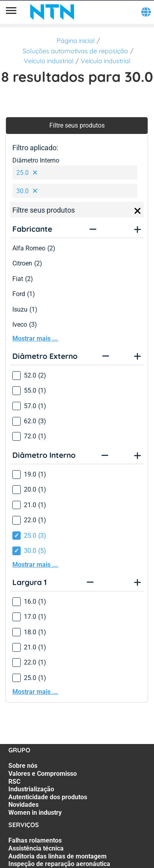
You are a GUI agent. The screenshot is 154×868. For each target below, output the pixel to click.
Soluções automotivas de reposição (75, 51)
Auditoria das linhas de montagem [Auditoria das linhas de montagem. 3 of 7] (58, 856)
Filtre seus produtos (77, 125)
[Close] (138, 211)
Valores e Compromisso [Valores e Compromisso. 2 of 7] (43, 774)
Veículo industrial (49, 61)
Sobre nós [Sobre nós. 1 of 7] (23, 766)
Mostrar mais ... (35, 338)
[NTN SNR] (52, 12)
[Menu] (11, 12)
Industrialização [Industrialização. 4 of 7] (31, 789)
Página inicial (76, 41)
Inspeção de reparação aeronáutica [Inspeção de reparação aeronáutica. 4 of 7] (59, 864)
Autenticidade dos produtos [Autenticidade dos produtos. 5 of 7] (48, 797)
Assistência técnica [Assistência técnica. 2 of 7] (36, 848)
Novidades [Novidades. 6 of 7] (23, 805)
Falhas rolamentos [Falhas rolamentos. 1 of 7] (35, 840)
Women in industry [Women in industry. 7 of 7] (35, 813)
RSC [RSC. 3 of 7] (14, 782)
